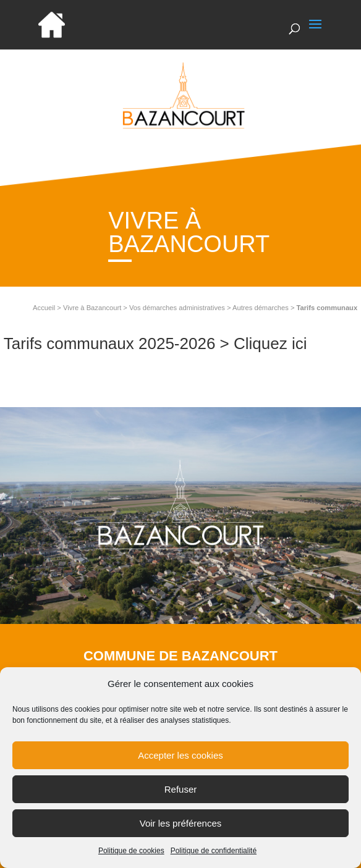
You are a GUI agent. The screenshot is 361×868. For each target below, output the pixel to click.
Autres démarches (261, 308)
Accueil (44, 308)
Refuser (181, 794)
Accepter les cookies (180, 760)
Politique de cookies (131, 855)
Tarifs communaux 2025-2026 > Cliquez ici (155, 343)
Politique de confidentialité (214, 855)
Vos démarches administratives (177, 308)
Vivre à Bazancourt (92, 308)
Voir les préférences (181, 828)
